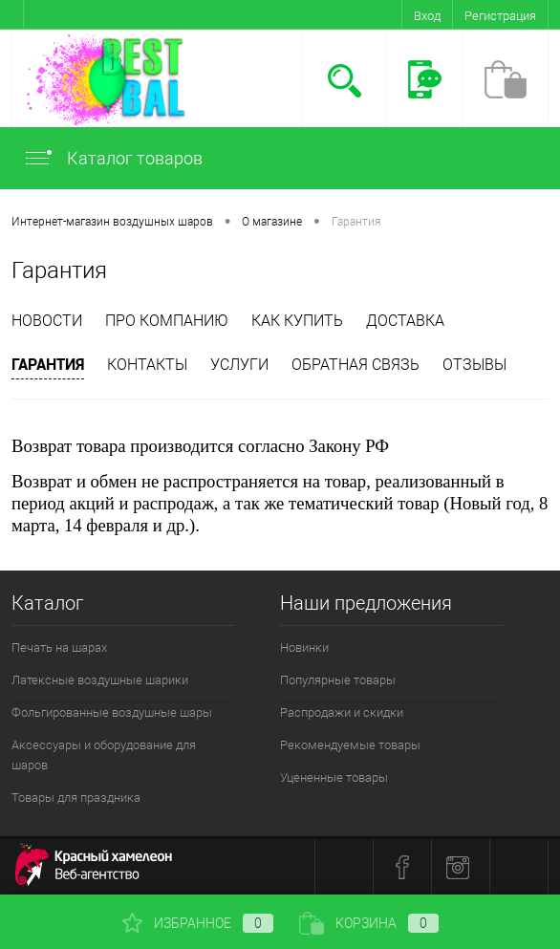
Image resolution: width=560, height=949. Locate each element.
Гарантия (48, 364)
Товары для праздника (76, 798)
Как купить (297, 321)
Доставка (405, 321)
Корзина (369, 923)
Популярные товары (338, 680)
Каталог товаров (113, 158)
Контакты (147, 365)
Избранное (198, 923)
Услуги (239, 365)
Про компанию (167, 321)
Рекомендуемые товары (350, 745)
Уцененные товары (334, 777)
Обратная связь (355, 365)
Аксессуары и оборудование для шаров (104, 755)
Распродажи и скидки (342, 712)
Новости (47, 321)
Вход (427, 16)
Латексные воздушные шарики (100, 680)
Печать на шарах (59, 647)
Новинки (304, 647)
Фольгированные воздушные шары (112, 712)
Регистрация (500, 16)
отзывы (474, 365)
